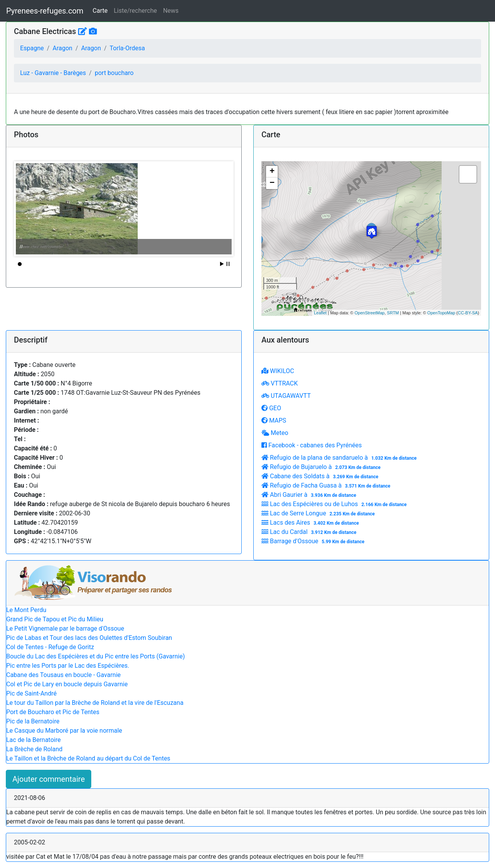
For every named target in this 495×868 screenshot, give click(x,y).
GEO (271, 408)
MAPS (274, 420)
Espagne (32, 48)
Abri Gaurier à (310, 495)
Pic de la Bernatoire (33, 721)
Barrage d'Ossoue (314, 541)
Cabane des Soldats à (321, 476)
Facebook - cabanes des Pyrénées (312, 445)
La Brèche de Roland (34, 749)
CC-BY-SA (468, 313)
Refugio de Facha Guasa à (327, 485)
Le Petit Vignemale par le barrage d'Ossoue (65, 628)
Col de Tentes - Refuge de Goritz (50, 647)
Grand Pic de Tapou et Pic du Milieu (55, 619)
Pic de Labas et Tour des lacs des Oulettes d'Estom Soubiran (89, 638)
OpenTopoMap (441, 313)
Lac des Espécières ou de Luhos (335, 504)
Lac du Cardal (310, 532)
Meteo (275, 433)
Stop (228, 264)
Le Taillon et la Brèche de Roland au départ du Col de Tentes (88, 758)
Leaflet (320, 313)
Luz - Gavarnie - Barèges (53, 73)
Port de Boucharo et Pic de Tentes (53, 712)
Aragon (62, 48)
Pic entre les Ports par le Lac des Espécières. (68, 666)
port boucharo (114, 73)
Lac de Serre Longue (319, 513)
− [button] (272, 183)
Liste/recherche (135, 11)
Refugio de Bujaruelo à (322, 467)
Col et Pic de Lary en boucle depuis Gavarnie (67, 684)
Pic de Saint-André (31, 693)
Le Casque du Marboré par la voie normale (64, 731)
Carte (100, 11)
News (171, 11)
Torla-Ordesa (127, 48)
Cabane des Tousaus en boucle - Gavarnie (63, 675)
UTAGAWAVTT (286, 396)
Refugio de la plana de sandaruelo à (340, 458)
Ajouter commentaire (49, 779)
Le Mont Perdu (26, 610)
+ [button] (272, 172)
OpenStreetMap (370, 313)
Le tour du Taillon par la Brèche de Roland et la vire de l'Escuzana (95, 703)
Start (222, 264)
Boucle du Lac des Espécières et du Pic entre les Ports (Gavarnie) (96, 656)
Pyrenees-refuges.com (45, 11)
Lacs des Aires (311, 523)
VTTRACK (280, 383)
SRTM (393, 313)
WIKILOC (278, 371)
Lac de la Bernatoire (33, 740)
